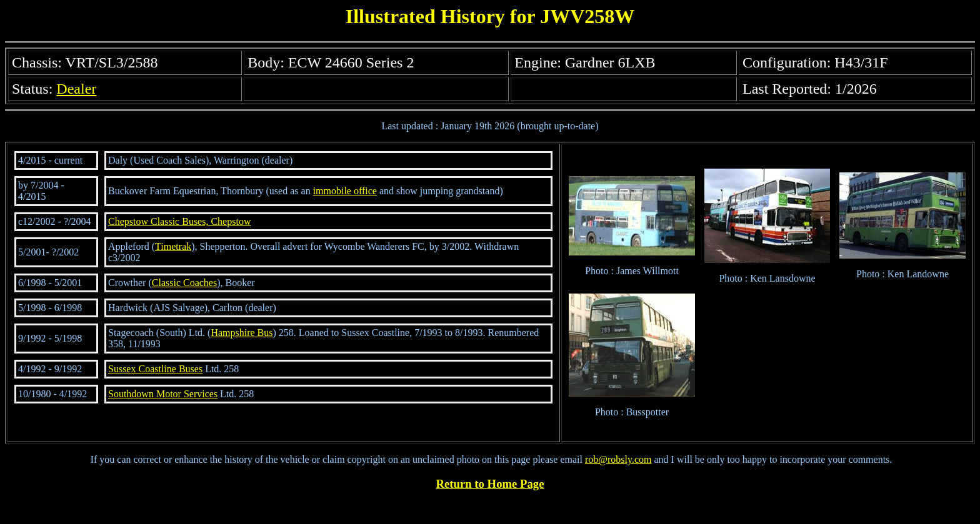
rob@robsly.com (618, 459)
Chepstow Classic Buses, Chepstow (179, 221)
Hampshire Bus (242, 333)
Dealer (76, 89)
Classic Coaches (184, 283)
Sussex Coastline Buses (155, 369)
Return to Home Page (490, 484)
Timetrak (173, 246)
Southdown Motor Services (163, 394)
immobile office (345, 191)
